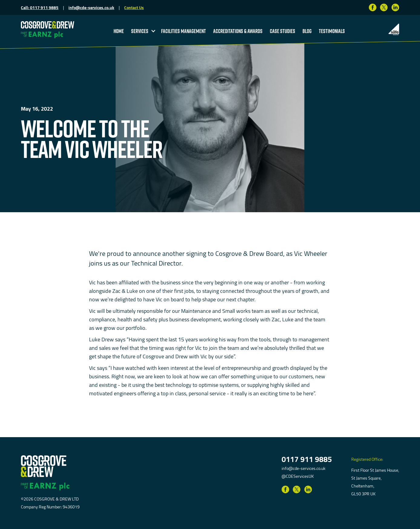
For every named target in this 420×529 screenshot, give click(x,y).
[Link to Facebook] (373, 7)
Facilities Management (184, 31)
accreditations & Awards (238, 31)
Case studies (283, 31)
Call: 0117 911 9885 (40, 8)
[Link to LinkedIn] (395, 7)
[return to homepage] (48, 24)
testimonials (332, 31)
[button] (142, 31)
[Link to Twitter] (384, 7)
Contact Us (134, 8)
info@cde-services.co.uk (91, 8)
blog (307, 31)
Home (119, 31)
